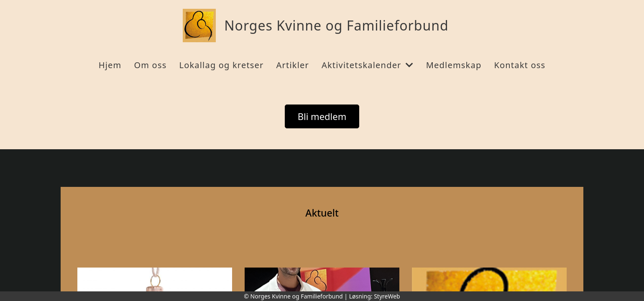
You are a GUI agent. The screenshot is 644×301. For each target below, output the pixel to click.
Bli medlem (322, 116)
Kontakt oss (520, 65)
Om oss (150, 65)
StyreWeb (387, 296)
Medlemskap (454, 65)
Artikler (293, 65)
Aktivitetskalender (368, 65)
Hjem (110, 65)
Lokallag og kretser (221, 65)
